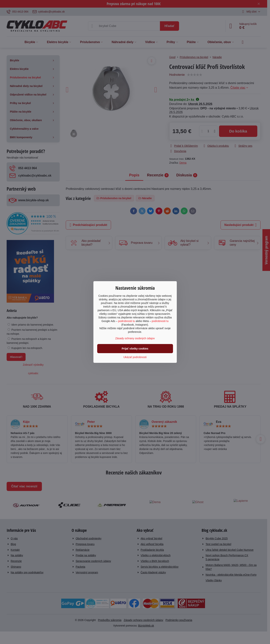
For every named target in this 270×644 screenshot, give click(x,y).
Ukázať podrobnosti (135, 357)
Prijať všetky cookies (135, 349)
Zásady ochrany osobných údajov (135, 338)
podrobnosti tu (126, 321)
